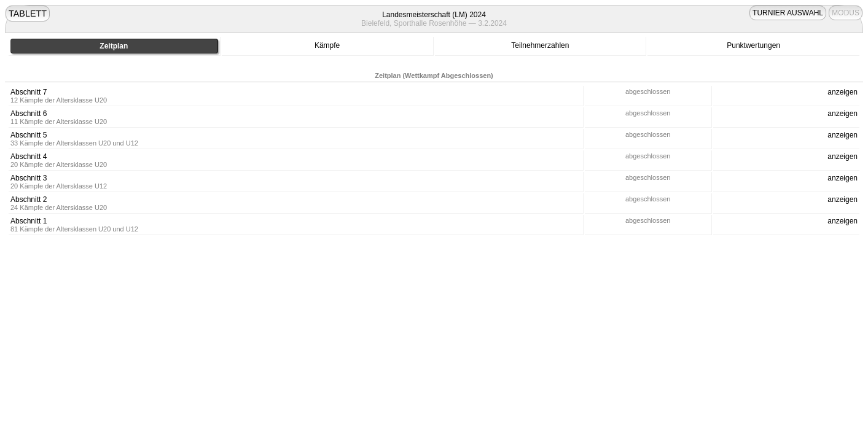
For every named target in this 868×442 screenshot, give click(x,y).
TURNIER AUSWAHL (788, 13)
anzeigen (843, 92)
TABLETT (28, 14)
